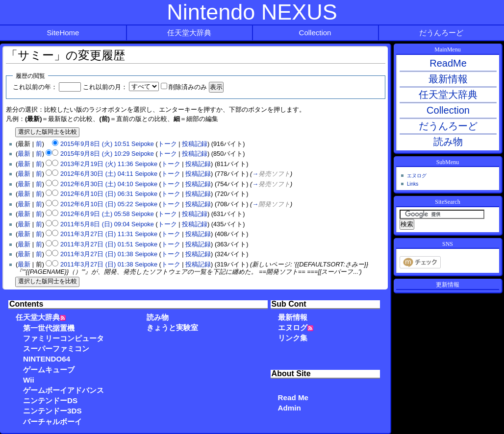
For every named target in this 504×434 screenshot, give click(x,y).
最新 (24, 154)
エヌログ (293, 327)
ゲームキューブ (49, 370)
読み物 (158, 317)
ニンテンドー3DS (52, 411)
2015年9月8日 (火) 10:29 (95, 154)
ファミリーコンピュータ (63, 338)
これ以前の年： (35, 87)
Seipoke (143, 144)
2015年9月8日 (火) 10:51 (95, 144)
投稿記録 (195, 144)
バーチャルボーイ (52, 422)
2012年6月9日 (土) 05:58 (95, 214)
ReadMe (448, 63)
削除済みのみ (188, 87)
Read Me (293, 398)
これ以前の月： (105, 87)
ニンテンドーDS (50, 400)
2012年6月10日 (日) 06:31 (97, 194)
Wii (29, 380)
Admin (290, 408)
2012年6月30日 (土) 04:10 (97, 184)
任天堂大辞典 (189, 33)
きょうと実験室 (172, 327)
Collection (315, 33)
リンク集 (293, 338)
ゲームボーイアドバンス (63, 390)
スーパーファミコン (56, 349)
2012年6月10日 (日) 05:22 (97, 204)
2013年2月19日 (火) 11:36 (97, 164)
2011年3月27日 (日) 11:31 (97, 234)
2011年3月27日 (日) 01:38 (97, 254)
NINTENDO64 (47, 359)
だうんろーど (441, 33)
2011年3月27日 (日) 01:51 (97, 244)
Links (413, 184)
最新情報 (293, 317)
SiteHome (63, 33)
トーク (167, 144)
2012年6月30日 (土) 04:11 (97, 174)
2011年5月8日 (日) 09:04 (95, 224)
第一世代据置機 (49, 328)
